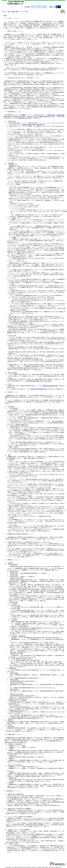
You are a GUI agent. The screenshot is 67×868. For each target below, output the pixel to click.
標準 (39, 7)
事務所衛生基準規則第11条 (34, 381)
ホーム (4, 12)
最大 (45, 7)
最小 (33, 7)
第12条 (47, 381)
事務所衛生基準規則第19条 (38, 389)
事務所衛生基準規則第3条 (50, 386)
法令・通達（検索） (14, 12)
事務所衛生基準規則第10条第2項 (32, 125)
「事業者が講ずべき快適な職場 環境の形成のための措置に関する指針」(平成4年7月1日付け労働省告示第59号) (34, 116)
